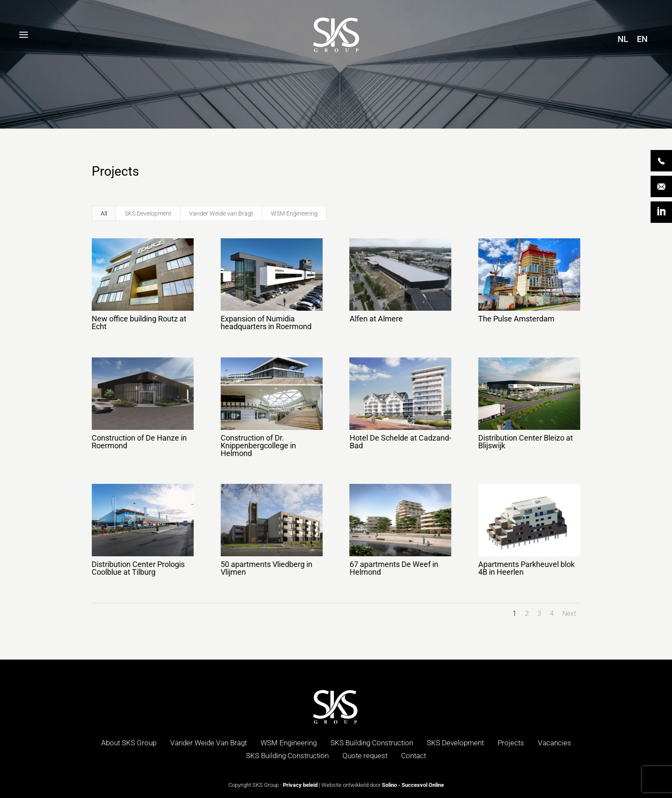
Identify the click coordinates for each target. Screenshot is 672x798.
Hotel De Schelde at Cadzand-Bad (400, 442)
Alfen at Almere (375, 319)
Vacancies (555, 743)
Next (569, 613)
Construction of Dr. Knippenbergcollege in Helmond (258, 445)
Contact (414, 756)
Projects (511, 743)
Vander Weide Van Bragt (208, 743)
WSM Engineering (294, 213)
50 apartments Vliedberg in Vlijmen (266, 568)
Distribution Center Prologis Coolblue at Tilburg (138, 568)
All (104, 213)
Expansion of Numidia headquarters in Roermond (266, 322)
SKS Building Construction (372, 743)
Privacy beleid (300, 785)
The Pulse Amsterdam (516, 319)
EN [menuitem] (642, 39)
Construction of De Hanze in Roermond (139, 442)
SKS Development (148, 213)
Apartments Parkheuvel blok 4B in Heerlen (526, 568)
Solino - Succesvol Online (413, 785)
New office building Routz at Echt (139, 322)
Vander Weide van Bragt (221, 213)
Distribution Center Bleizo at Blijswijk (525, 442)
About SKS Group (129, 743)
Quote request (365, 756)
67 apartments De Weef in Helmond (393, 568)
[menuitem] (623, 39)
